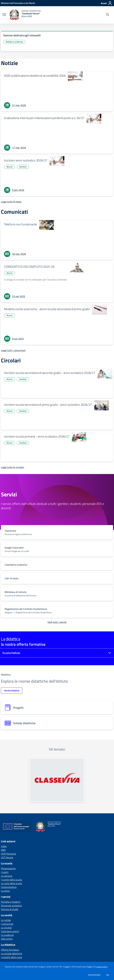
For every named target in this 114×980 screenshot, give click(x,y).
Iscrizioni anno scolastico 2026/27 (26, 160)
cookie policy (102, 967)
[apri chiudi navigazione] (4, 15)
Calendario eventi (10, 931)
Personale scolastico (11, 905)
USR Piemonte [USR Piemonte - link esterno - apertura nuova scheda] (8, 854)
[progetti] (57, 708)
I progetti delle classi (11, 957)
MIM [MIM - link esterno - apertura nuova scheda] (3, 850)
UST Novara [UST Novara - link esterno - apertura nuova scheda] (7, 857)
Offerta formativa (10, 950)
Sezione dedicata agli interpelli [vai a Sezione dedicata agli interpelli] (22, 35)
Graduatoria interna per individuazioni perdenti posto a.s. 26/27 (44, 118)
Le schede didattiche (12, 953)
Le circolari (6, 928)
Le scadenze (7, 935)
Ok (108, 975)
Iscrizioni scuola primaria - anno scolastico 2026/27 (37, 436)
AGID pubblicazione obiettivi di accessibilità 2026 (35, 76)
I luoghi (5, 872)
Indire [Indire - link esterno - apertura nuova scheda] (4, 846)
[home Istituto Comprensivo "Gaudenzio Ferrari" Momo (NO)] (25, 15)
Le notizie (6, 920)
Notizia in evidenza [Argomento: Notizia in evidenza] (14, 42)
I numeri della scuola (11, 880)
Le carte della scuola (11, 883)
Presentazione (8, 868)
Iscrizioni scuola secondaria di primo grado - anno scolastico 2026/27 (48, 405)
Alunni (10, 167)
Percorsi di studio (10, 909)
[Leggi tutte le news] (11, 202)
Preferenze (94, 975)
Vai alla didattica (12, 690)
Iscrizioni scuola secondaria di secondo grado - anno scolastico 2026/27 (50, 373)
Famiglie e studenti (11, 902)
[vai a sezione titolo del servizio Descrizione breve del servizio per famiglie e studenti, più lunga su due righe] (57, 532)
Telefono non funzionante (20, 224)
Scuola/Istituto (11, 653)
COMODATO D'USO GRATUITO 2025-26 (29, 267)
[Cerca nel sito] (108, 15)
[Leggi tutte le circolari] (12, 467)
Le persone (7, 876)
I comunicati (7, 924)
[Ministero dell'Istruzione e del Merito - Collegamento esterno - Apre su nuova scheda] (18, 3)
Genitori (23, 167)
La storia (5, 891)
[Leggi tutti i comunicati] (13, 350)
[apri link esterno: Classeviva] (57, 780)
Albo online (7, 939)
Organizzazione (9, 887)
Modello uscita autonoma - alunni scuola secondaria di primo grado (47, 309)
